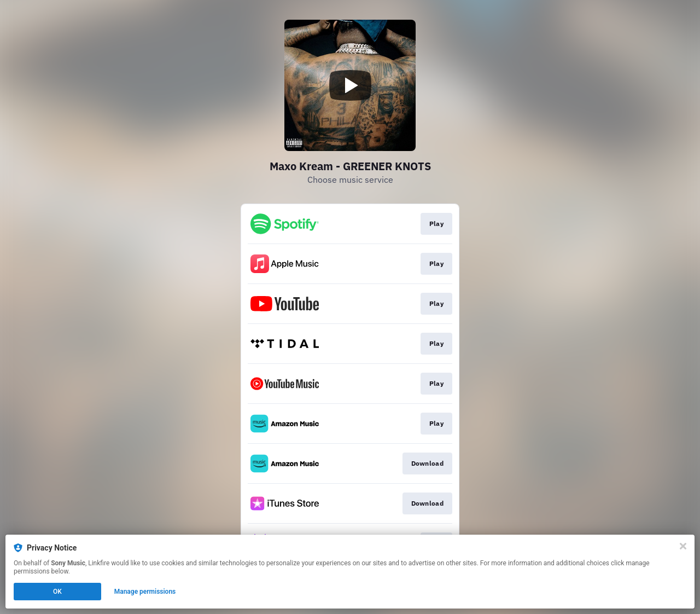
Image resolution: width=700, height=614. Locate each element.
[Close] (683, 546)
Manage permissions (145, 592)
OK (57, 592)
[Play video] (350, 85)
